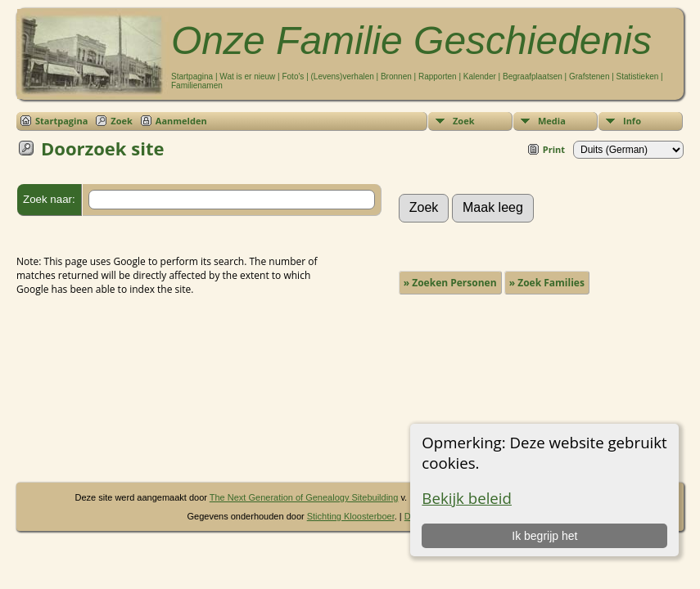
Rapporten (438, 76)
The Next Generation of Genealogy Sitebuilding (304, 497)
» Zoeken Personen (450, 283)
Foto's (293, 76)
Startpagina (192, 76)
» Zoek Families (547, 283)
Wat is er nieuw (247, 76)
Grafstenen (589, 76)
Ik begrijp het (544, 536)
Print (554, 149)
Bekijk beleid (467, 498)
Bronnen (396, 76)
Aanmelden (181, 121)
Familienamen (197, 85)
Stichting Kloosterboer (351, 516)
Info (632, 121)
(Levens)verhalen (343, 76)
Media (552, 121)
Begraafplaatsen (533, 76)
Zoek (464, 121)
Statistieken (638, 76)
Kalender (480, 76)
